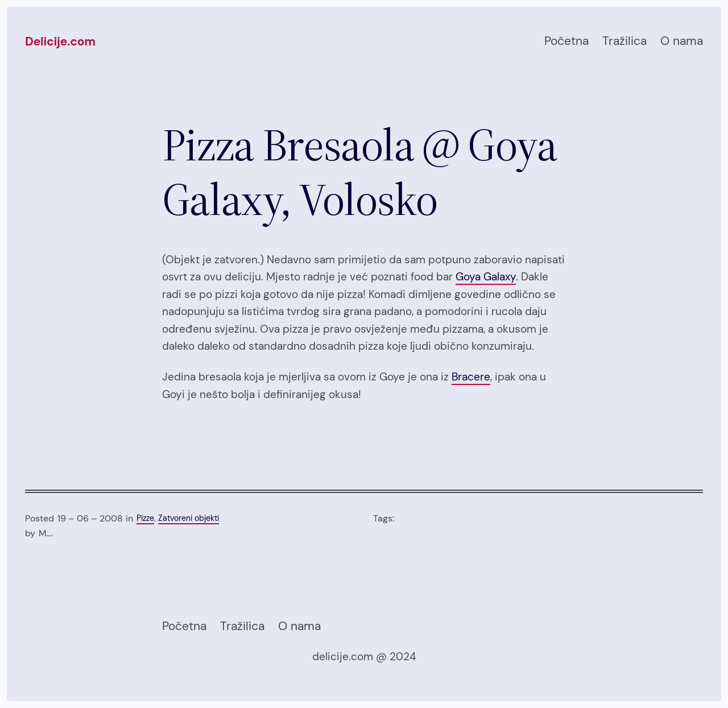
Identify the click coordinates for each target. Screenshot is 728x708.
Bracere (471, 377)
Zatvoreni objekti (189, 518)
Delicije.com (60, 42)
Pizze (145, 518)
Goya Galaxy (486, 277)
